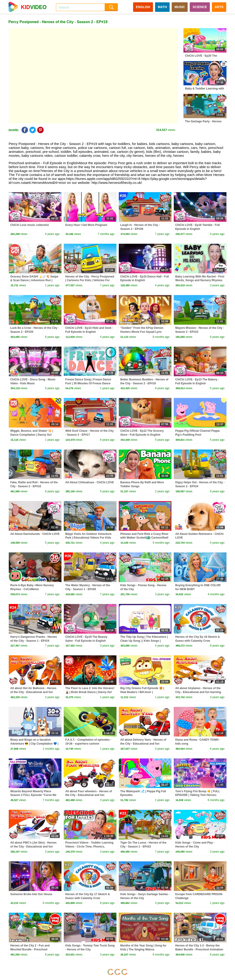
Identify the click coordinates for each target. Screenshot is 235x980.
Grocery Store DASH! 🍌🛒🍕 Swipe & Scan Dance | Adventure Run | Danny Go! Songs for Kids (34, 280)
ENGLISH (143, 7)
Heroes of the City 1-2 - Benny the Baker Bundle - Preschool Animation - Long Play (199, 949)
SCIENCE (200, 7)
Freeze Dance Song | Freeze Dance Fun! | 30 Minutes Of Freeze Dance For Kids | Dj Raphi (88, 383)
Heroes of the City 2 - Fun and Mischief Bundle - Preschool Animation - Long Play (30, 949)
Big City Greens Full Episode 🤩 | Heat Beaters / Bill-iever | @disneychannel (142, 692)
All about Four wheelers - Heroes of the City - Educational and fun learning (89, 795)
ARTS (219, 7)
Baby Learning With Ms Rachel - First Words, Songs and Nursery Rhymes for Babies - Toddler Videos (200, 280)
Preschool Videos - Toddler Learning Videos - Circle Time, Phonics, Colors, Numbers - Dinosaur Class (89, 847)
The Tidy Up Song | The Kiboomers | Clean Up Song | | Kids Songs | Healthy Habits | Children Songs (144, 641)
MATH (162, 7)
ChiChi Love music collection (30, 225)
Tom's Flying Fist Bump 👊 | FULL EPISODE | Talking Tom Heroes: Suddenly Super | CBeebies (198, 795)
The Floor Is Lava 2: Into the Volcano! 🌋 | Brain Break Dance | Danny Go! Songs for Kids (90, 692)
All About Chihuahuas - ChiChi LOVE (90, 482)
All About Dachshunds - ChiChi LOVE (35, 534)
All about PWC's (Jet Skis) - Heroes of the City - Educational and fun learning (34, 847)
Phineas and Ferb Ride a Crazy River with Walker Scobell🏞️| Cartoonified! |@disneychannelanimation (145, 538)
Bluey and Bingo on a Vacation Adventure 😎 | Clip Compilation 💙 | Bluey (34, 744)
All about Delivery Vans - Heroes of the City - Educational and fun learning (143, 744)
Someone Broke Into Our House (31, 894)
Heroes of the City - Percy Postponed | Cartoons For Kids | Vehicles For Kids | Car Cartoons (90, 280)
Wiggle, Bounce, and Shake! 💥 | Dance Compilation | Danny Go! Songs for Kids (32, 435)
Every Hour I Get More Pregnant (86, 225)
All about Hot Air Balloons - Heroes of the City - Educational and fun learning (34, 692)
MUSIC (180, 7)
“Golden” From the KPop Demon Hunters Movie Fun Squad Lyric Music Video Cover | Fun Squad (142, 332)
